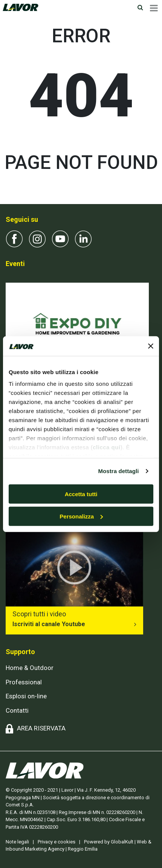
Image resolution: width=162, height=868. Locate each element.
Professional (24, 682)
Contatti (17, 710)
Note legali (17, 842)
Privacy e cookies (57, 842)
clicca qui (106, 447)
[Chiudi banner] (151, 346)
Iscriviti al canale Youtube (49, 624)
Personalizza (81, 516)
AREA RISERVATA (41, 728)
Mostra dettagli (118, 471)
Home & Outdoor (30, 668)
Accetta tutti (81, 494)
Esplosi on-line (26, 696)
